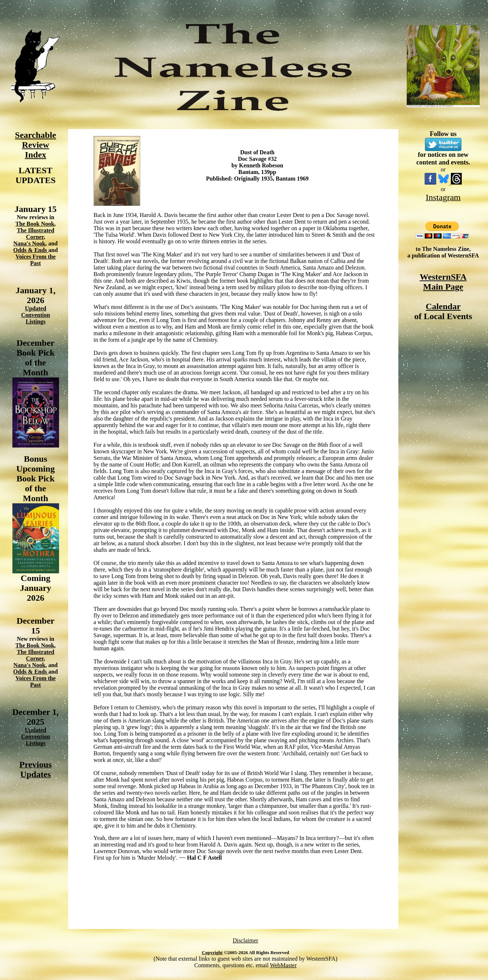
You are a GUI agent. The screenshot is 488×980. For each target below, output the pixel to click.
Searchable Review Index (36, 145)
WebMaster (283, 965)
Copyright (212, 952)
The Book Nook (35, 224)
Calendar (443, 306)
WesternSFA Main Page (443, 282)
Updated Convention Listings (36, 315)
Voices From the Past (35, 260)
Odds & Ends (31, 250)
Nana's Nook (30, 243)
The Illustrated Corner (36, 234)
